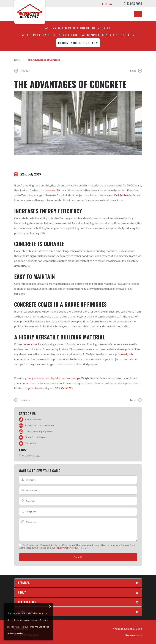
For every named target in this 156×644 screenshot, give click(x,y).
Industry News (33, 419)
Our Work (31, 443)
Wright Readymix (125, 195)
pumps (76, 378)
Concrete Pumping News (39, 431)
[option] (78, 123)
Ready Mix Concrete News (40, 425)
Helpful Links (27, 602)
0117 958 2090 (133, 4)
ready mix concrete (38, 378)
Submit (78, 557)
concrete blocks (31, 344)
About (22, 592)
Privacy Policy (63, 548)
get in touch (35, 388)
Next (136, 71)
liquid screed (59, 378)
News (17, 60)
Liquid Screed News (36, 437)
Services (24, 583)
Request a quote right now (78, 43)
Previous (22, 71)
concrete (50, 190)
